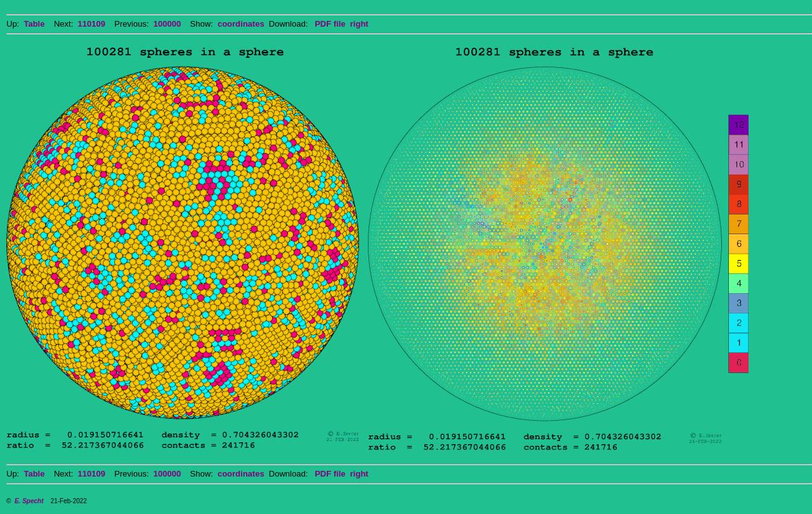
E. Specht (29, 501)
